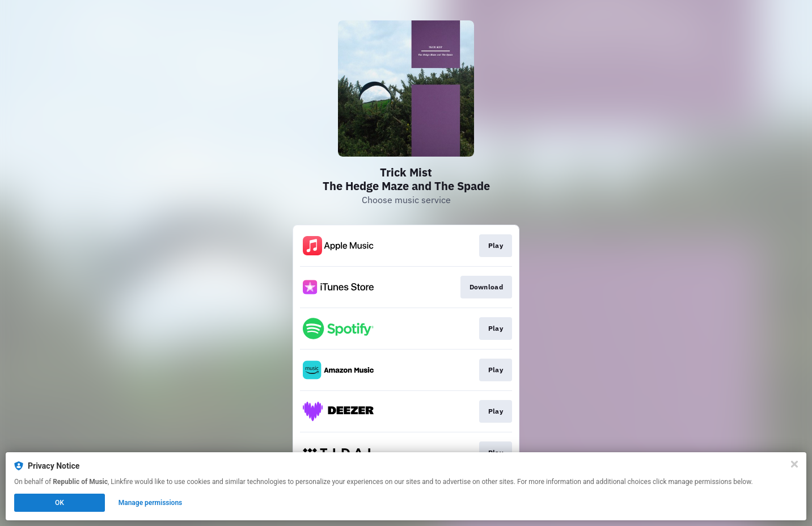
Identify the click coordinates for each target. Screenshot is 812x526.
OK (60, 503)
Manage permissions (151, 503)
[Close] (794, 464)
